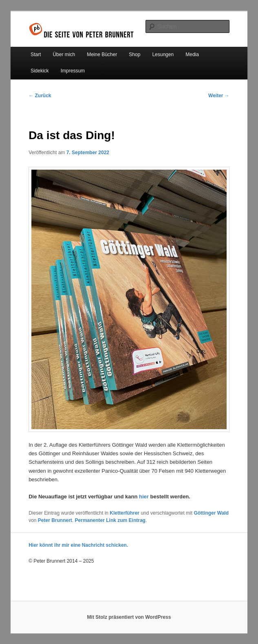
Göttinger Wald (211, 513)
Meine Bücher (102, 55)
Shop (135, 55)
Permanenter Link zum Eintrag (110, 520)
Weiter (219, 96)
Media (192, 55)
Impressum (73, 71)
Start (36, 55)
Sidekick (40, 71)
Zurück (40, 96)
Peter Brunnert (55, 520)
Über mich (64, 55)
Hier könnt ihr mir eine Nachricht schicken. (78, 545)
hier (144, 497)
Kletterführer (125, 513)
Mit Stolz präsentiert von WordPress (129, 617)
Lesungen (163, 55)
